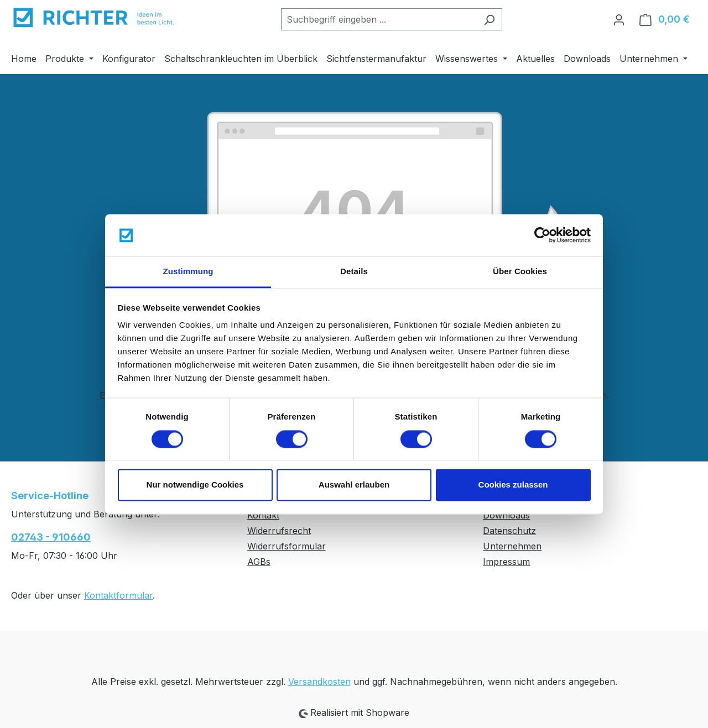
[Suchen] (489, 19)
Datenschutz (509, 531)
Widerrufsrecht (279, 531)
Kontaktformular (118, 595)
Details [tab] (354, 272)
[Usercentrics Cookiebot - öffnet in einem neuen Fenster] (542, 235)
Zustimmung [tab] (188, 272)
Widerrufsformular (287, 546)
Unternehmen (512, 546)
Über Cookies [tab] (520, 272)
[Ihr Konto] (619, 19)
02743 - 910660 (51, 537)
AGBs (259, 562)
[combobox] (379, 19)
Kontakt (263, 515)
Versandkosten (319, 682)
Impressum (506, 562)
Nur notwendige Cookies (195, 485)
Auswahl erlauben (354, 485)
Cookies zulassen (513, 485)
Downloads (506, 515)
